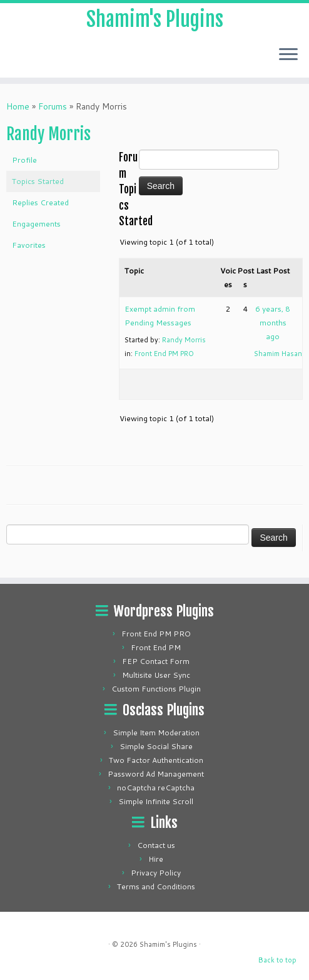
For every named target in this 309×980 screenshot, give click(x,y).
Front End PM (156, 647)
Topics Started (38, 181)
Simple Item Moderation (156, 732)
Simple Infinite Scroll (156, 801)
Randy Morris (48, 134)
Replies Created (40, 202)
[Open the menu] (288, 55)
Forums (53, 106)
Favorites (29, 245)
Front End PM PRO (164, 354)
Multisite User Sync (156, 675)
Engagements (36, 224)
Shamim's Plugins (155, 19)
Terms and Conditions (156, 886)
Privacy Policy (156, 873)
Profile (24, 160)
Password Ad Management (156, 774)
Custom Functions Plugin (156, 689)
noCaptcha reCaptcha (156, 788)
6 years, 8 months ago (273, 323)
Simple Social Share (156, 746)
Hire (156, 859)
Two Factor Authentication (156, 760)
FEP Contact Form (156, 661)
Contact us (156, 845)
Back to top (277, 960)
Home (18, 106)
